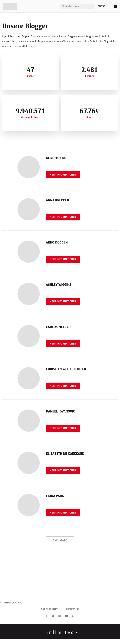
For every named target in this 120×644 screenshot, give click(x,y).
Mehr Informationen (63, 175)
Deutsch (102, 6)
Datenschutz (49, 609)
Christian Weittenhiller (66, 369)
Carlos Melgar (58, 327)
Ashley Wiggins (59, 285)
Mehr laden (60, 540)
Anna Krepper (57, 200)
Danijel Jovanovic (60, 411)
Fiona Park (55, 496)
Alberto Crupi (58, 158)
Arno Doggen (57, 242)
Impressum (72, 609)
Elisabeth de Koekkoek (65, 454)
